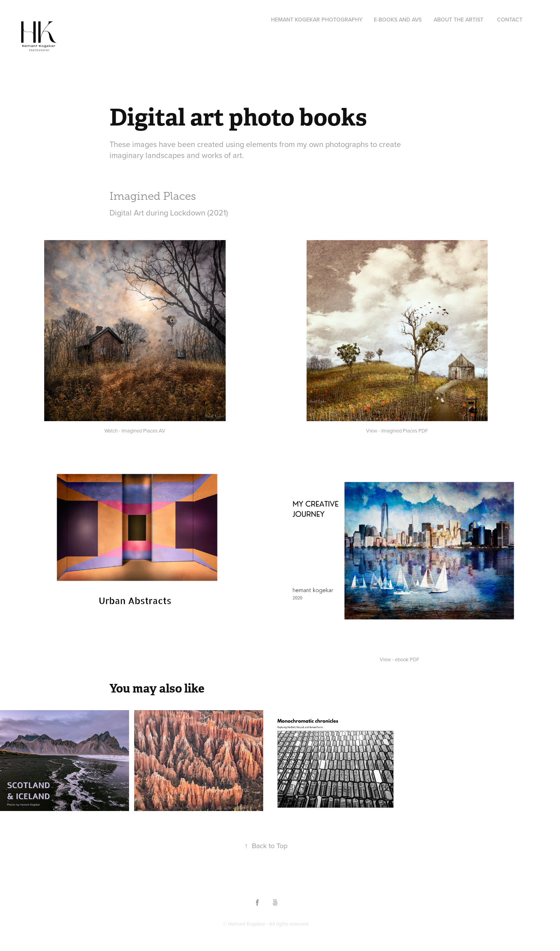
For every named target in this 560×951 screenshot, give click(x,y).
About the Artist (459, 20)
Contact (510, 20)
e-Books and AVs (398, 20)
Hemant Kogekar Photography (317, 20)
